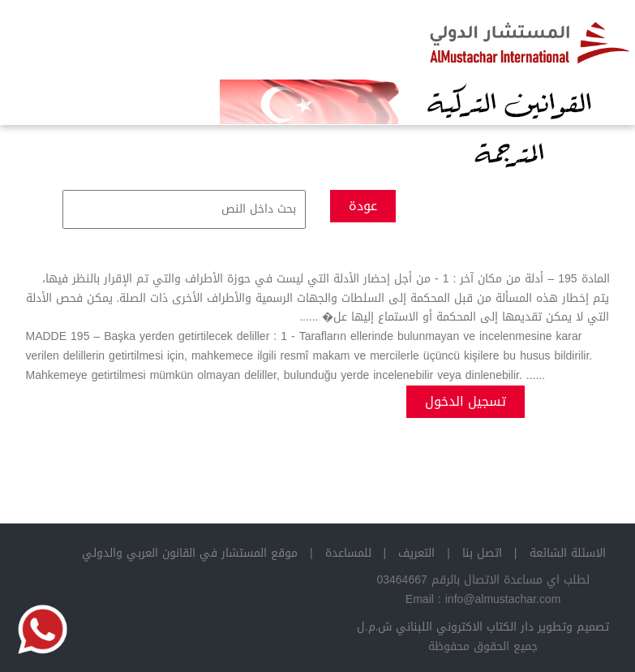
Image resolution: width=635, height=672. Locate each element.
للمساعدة (348, 553)
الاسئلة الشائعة (568, 553)
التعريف (416, 553)
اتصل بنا (482, 553)
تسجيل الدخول (466, 401)
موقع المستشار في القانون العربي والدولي (190, 553)
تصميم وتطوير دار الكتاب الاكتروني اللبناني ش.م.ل (483, 627)
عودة (363, 206)
